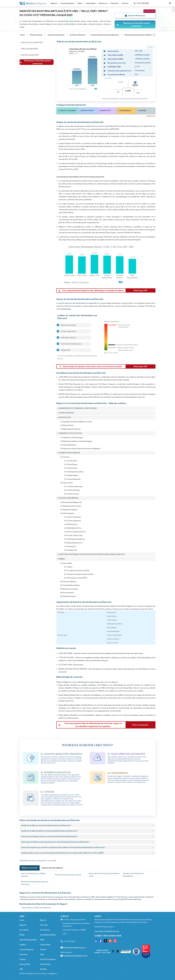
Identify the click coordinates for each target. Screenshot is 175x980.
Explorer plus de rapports (52, 868)
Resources (103, 3)
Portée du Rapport (30, 55)
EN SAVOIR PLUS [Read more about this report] (151, 116)
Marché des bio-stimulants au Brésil (68, 875)
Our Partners (45, 930)
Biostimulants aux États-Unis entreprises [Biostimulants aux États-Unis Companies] (36, 908)
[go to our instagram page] (115, 942)
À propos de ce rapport (32, 43)
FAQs (42, 940)
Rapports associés (30, 868)
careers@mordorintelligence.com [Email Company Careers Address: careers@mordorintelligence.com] (107, 931)
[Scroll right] (154, 35)
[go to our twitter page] (105, 942)
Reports (54, 3)
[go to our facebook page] (101, 942)
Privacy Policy (25, 964)
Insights (23, 945)
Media (22, 935)
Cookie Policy (45, 964)
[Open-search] (170, 3)
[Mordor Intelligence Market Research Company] (33, 3)
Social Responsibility (48, 935)
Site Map (43, 969)
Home (22, 920)
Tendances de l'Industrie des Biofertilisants (133, 875)
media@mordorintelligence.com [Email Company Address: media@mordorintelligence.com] (75, 956)
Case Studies (45, 945)
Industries (114, 3)
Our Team (44, 925)
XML (21, 969)
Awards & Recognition (28, 940)
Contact (125, 3)
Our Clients (24, 930)
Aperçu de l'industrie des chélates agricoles (33, 875)
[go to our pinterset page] (110, 942)
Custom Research (67, 3)
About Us (23, 925)
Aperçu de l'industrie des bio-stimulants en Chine (104, 875)
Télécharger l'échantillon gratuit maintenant (133, 24)
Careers (23, 959)
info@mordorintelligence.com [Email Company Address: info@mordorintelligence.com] (74, 947)
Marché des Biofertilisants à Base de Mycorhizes (34, 883)
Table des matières (29, 49)
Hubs (42, 954)
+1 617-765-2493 (141, 3)
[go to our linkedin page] (96, 942)
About (80, 3)
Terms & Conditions (48, 959)
